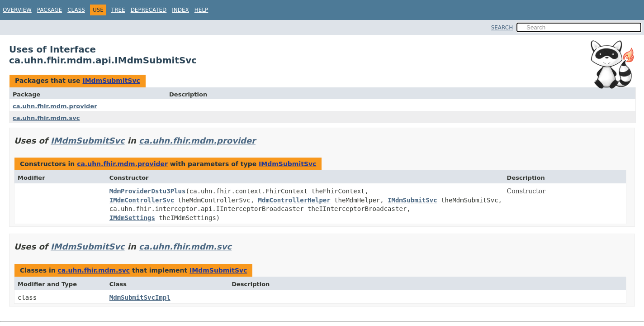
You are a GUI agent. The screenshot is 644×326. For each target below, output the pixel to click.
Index (180, 10)
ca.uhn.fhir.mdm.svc (46, 118)
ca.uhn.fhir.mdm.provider (55, 106)
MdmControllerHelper (294, 200)
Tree (118, 10)
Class (76, 10)
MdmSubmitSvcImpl (140, 297)
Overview (17, 10)
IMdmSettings (132, 218)
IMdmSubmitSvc (111, 81)
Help (201, 10)
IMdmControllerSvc (142, 200)
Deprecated (149, 10)
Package (50, 10)
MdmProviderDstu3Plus (148, 191)
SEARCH (502, 28)
